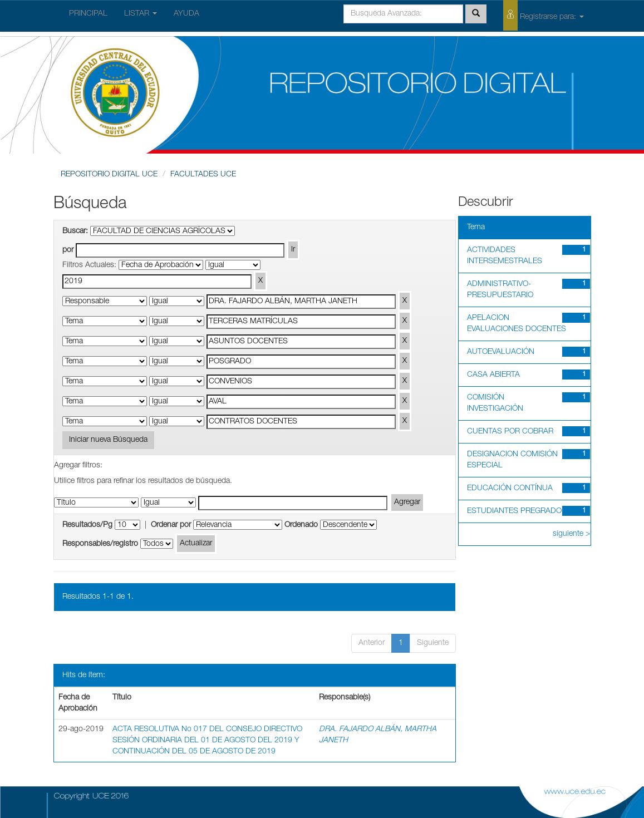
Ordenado (301, 525)
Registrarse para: (544, 15)
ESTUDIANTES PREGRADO (514, 511)
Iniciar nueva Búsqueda (108, 440)
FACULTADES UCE (203, 175)
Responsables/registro (100, 544)
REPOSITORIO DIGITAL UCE (109, 175)
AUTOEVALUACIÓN (501, 352)
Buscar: (75, 231)
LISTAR (141, 14)
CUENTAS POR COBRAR (510, 432)
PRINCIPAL (88, 14)
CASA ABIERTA (493, 375)
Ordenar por (171, 525)
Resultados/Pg (87, 525)
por (68, 250)
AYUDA (186, 14)
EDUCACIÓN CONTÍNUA (510, 489)
